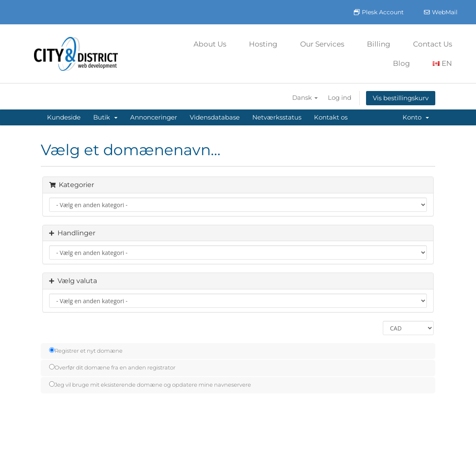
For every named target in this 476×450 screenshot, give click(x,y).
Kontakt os (331, 117)
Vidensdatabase (215, 117)
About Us (210, 44)
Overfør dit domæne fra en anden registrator (112, 367)
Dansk (305, 98)
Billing (379, 44)
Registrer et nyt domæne (86, 351)
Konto (416, 117)
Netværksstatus (277, 117)
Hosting (263, 44)
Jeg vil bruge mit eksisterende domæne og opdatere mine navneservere (150, 385)
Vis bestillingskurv (401, 98)
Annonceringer (154, 117)
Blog (401, 63)
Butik (105, 117)
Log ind (340, 98)
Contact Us (433, 44)
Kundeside (64, 117)
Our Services (322, 44)
